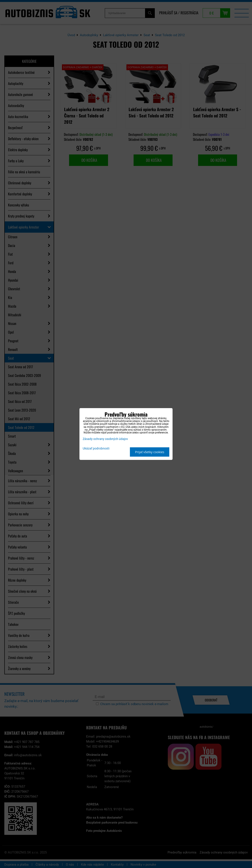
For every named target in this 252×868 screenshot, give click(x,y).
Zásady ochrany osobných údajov (105, 439)
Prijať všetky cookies (150, 452)
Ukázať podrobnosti (96, 449)
